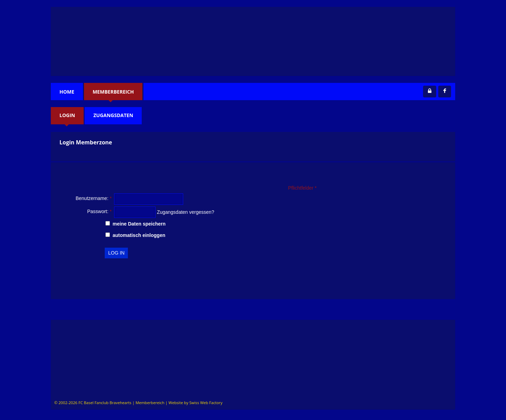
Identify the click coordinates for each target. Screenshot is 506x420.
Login (67, 115)
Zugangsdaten (113, 115)
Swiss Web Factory (206, 403)
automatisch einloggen (135, 235)
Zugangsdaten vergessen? (186, 212)
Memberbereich (113, 92)
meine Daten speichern (135, 224)
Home (67, 92)
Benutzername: (94, 198)
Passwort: (99, 211)
